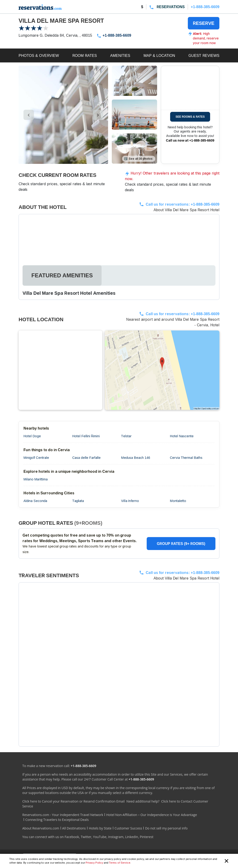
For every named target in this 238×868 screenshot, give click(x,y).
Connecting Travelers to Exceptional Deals (57, 820)
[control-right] (98, 115)
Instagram (116, 837)
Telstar (126, 436)
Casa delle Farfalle (86, 458)
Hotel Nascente (182, 436)
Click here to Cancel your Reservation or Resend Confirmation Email (73, 801)
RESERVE (204, 23)
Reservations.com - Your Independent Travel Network (63, 815)
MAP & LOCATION (159, 55)
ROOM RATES (85, 55)
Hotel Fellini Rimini (86, 436)
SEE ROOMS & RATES (190, 117)
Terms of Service (120, 863)
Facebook (72, 837)
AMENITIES (120, 55)
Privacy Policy (94, 863)
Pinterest (147, 837)
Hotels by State (100, 828)
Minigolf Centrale (36, 458)
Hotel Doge (32, 436)
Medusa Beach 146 (136, 458)
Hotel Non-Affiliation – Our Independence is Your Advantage (152, 815)
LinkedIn (132, 837)
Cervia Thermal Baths (186, 458)
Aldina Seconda (35, 501)
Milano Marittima (36, 479)
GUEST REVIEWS (204, 55)
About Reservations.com (41, 828)
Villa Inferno (130, 501)
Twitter (86, 837)
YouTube (100, 837)
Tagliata (78, 501)
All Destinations (74, 828)
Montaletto (178, 501)
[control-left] (29, 115)
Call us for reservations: (183, 204)
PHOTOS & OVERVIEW (39, 55)
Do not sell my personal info (166, 828)
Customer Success (128, 828)
